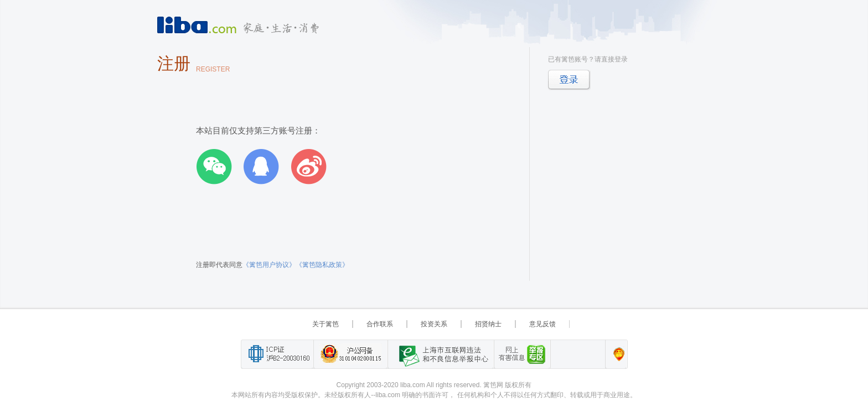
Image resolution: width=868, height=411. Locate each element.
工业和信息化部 (277, 354)
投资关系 (434, 324)
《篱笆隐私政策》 (322, 265)
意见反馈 (542, 324)
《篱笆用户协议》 (269, 265)
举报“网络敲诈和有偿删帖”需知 (522, 354)
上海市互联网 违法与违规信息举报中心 (441, 354)
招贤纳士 (488, 324)
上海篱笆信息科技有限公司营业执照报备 (616, 354)
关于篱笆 (325, 324)
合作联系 (380, 324)
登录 (569, 80)
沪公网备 (350, 354)
